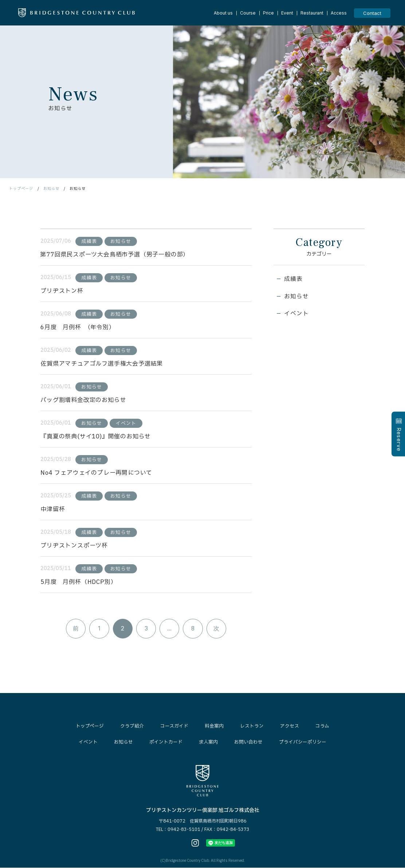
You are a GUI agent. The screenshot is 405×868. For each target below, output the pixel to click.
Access (339, 13)
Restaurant (312, 13)
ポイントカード (166, 743)
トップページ (21, 189)
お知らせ (51, 189)
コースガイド (174, 727)
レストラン (252, 727)
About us (223, 13)
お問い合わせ (248, 743)
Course (248, 13)
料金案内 (214, 727)
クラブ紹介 (132, 727)
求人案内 (208, 743)
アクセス (290, 727)
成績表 (294, 280)
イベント (297, 315)
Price (268, 13)
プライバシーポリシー (303, 743)
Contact (372, 13)
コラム (322, 727)
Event (287, 13)
